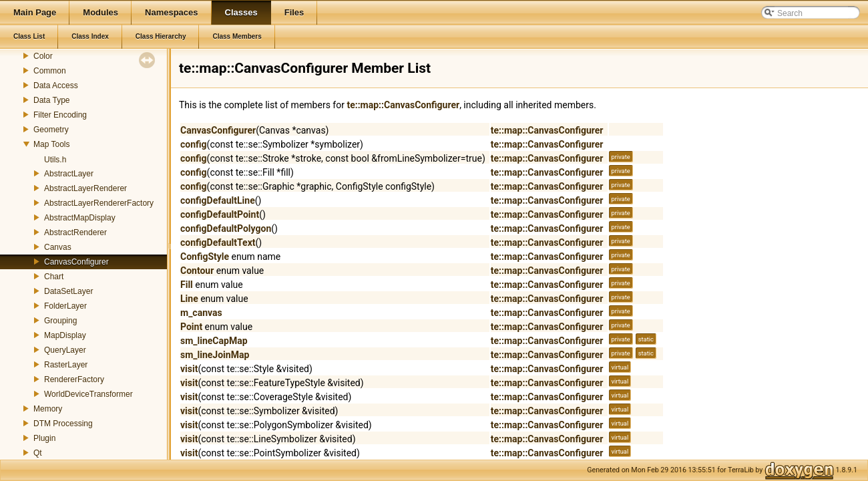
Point (191, 327)
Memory (48, 409)
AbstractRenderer (75, 232)
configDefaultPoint (220, 214)
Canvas (58, 247)
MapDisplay (65, 335)
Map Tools (51, 144)
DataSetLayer (68, 291)
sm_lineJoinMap (215, 355)
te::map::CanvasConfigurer (403, 105)
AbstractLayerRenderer (85, 188)
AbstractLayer (69, 174)
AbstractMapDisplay (80, 218)
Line (189, 299)
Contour (197, 271)
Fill (187, 285)
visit (189, 369)
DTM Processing (63, 424)
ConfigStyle (205, 257)
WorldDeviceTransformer (88, 394)
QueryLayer (65, 350)
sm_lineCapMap (214, 341)
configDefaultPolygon (226, 228)
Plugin (44, 438)
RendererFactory (74, 379)
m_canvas (201, 313)
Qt (38, 453)
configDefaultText (218, 243)
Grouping (60, 321)
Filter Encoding (60, 115)
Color (43, 56)
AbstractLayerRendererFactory (99, 203)
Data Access (56, 86)
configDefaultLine (218, 200)
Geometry (51, 130)
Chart (54, 277)
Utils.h (55, 160)
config (194, 144)
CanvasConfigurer (76, 262)
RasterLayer (66, 365)
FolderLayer (65, 306)
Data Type (51, 100)
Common (50, 71)
